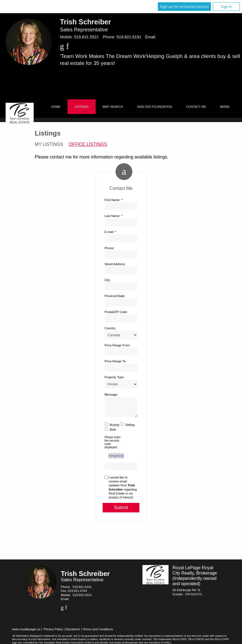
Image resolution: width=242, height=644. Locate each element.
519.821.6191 (129, 37)
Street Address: (115, 264)
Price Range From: (117, 345)
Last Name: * (114, 216)
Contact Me (196, 107)
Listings (82, 107)
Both (113, 433)
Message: (111, 395)
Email (150, 37)
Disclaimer (73, 633)
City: (108, 280)
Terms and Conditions (98, 633)
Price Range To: (116, 361)
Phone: (110, 248)
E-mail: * (110, 232)
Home (56, 107)
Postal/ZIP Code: (116, 312)
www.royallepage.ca (26, 633)
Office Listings (88, 144)
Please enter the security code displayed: (113, 446)
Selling (130, 428)
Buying (114, 428)
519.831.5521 (86, 37)
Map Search (113, 107)
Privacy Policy (53, 633)
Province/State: (115, 296)
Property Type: (115, 377)
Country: (110, 328)
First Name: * (114, 200)
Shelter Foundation (154, 107)
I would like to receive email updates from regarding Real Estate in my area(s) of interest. (123, 491)
